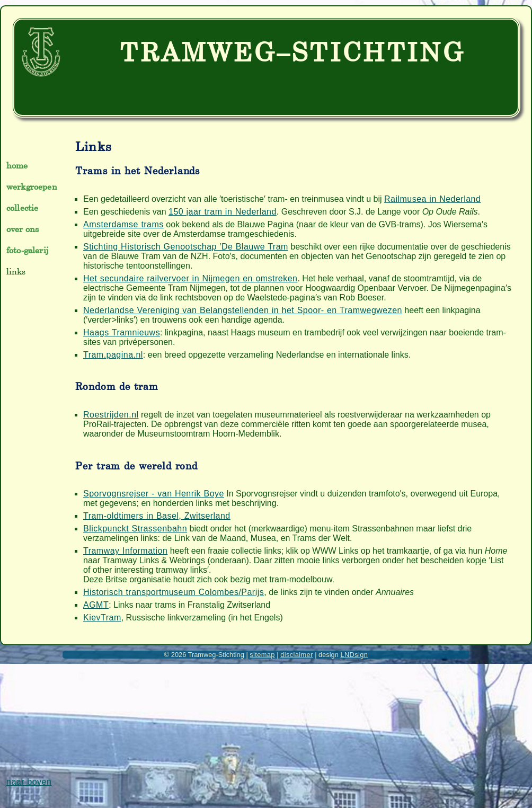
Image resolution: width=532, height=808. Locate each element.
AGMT (96, 605)
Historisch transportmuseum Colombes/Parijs (174, 592)
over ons (23, 229)
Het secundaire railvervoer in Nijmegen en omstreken (190, 278)
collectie (22, 208)
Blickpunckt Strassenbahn (135, 529)
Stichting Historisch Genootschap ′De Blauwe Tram (186, 247)
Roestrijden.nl (111, 415)
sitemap (262, 655)
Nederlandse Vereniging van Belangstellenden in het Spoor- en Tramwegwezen (243, 310)
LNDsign (354, 655)
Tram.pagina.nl (113, 355)
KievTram (102, 618)
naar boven (29, 782)
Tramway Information (125, 551)
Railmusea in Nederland (432, 199)
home (17, 165)
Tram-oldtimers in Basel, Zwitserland (157, 516)
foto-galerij (27, 250)
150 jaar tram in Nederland (223, 212)
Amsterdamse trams (123, 224)
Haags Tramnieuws (122, 332)
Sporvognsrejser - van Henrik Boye (154, 494)
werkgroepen (32, 187)
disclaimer (296, 655)
